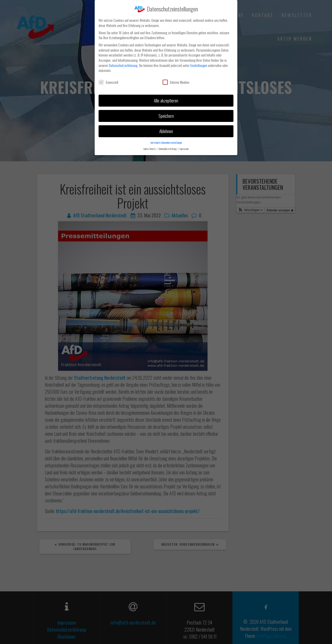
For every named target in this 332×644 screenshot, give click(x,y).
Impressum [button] (184, 147)
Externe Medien (176, 80)
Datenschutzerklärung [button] (168, 147)
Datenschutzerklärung (123, 63)
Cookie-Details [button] (150, 147)
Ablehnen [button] (166, 129)
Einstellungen (199, 63)
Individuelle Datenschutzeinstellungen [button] (166, 140)
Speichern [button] (166, 114)
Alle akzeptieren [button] (166, 98)
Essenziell (108, 80)
